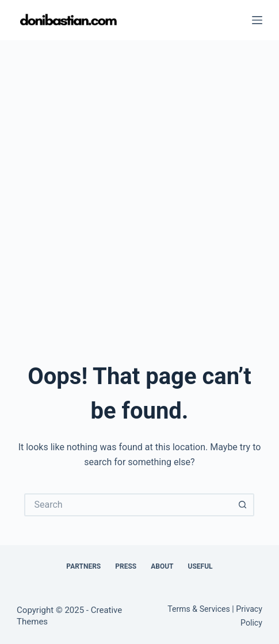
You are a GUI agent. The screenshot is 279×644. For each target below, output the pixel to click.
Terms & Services (199, 609)
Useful (200, 566)
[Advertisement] (139, 185)
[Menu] (257, 20)
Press (126, 566)
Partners (83, 566)
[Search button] (243, 505)
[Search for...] (128, 505)
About (162, 566)
